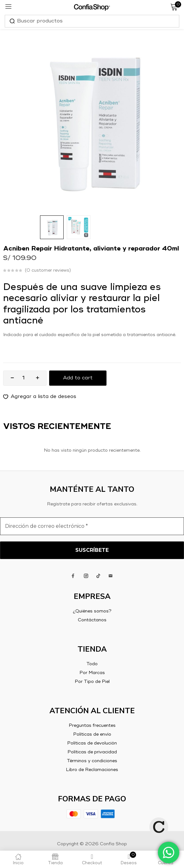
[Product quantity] (23, 378)
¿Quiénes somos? (92, 611)
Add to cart (78, 378)
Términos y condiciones (92, 761)
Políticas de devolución (92, 743)
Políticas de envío (92, 734)
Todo (92, 664)
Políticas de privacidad (92, 752)
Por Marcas (92, 673)
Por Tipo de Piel (92, 682)
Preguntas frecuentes (92, 726)
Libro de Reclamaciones (92, 770)
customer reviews (48, 270)
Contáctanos (92, 620)
